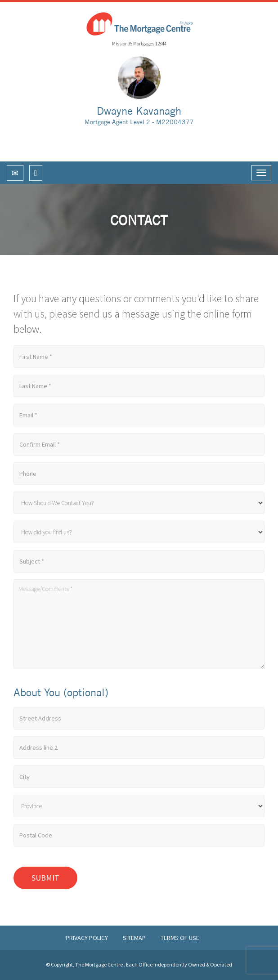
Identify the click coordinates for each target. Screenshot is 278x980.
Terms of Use (180, 938)
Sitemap (135, 938)
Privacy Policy (87, 938)
